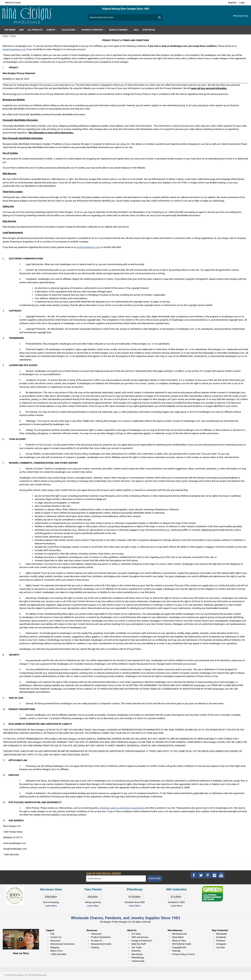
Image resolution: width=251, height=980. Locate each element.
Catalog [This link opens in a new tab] (95, 947)
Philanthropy (138, 958)
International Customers (62, 944)
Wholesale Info (180, 934)
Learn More (51, 906)
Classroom (96, 934)
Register (232, 3)
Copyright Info (179, 947)
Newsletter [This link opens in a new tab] (222, 934)
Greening (136, 951)
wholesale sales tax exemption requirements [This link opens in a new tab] (122, 808)
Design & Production (142, 941)
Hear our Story (21, 953)
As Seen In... (97, 941)
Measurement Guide (101, 944)
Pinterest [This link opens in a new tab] (221, 941)
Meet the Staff (139, 944)
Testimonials (138, 961)
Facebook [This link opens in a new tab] (221, 937)
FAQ (52, 934)
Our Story (136, 934)
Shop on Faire (179, 941)
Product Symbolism (101, 937)
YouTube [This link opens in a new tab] (221, 947)
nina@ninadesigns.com (14, 49)
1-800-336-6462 (58, 954)
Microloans (137, 954)
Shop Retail (178, 937)
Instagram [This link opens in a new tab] (221, 944)
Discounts (55, 941)
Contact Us (56, 937)
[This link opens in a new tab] (212, 888)
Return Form (57, 951)
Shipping (55, 947)
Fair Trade (136, 947)
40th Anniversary (140, 937)
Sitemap (176, 951)
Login (242, 3)
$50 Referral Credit (181, 944)
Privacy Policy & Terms (183, 954)
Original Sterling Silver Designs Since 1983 (125, 9)
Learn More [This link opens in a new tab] (93, 906)
